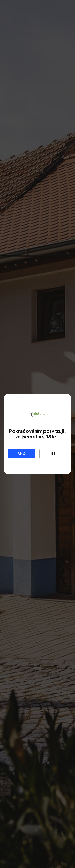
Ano (22, 454)
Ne (53, 454)
